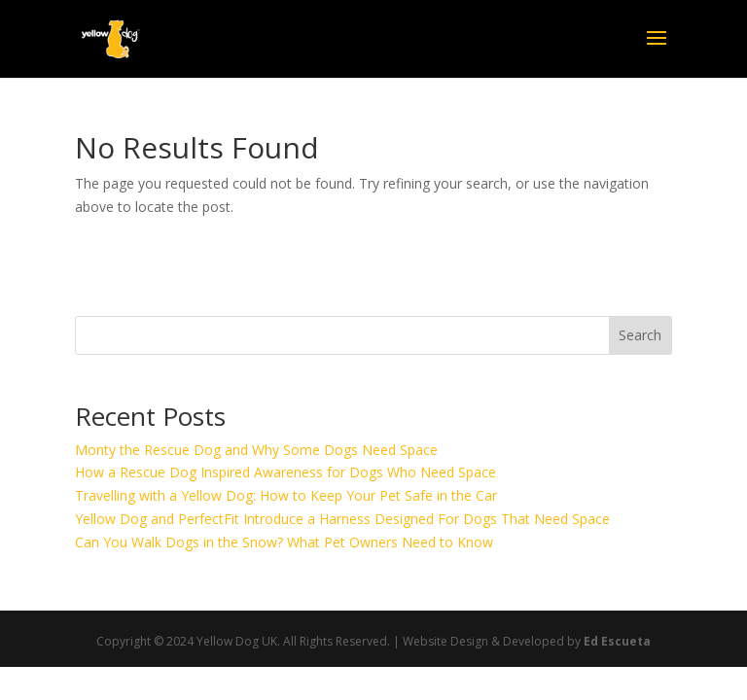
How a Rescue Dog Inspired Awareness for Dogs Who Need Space (285, 472)
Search (640, 335)
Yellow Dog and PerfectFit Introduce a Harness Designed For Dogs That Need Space (342, 519)
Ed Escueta (617, 641)
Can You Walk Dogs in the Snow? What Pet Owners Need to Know (284, 542)
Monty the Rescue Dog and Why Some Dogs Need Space (256, 450)
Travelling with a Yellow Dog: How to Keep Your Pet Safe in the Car (286, 495)
